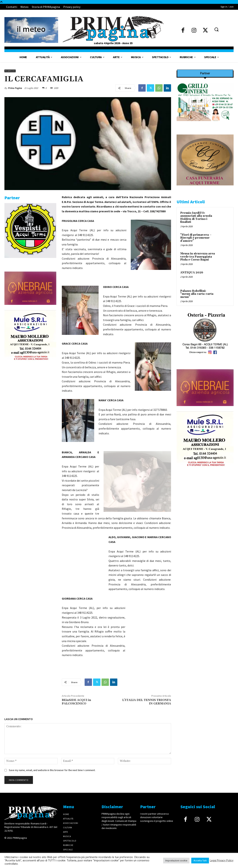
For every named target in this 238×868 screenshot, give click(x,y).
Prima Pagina (15, 88)
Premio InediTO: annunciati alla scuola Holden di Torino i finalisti (196, 218)
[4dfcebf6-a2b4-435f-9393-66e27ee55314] (30, 308)
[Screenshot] (205, 124)
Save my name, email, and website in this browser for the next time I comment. (52, 770)
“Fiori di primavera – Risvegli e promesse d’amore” (196, 238)
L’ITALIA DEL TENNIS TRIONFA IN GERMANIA (147, 702)
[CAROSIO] (205, 188)
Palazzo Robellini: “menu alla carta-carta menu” (197, 294)
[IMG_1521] (30, 261)
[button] (216, 29)
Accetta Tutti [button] (200, 861)
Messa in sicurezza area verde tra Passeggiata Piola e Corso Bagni (198, 257)
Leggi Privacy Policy (222, 860)
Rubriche (10, 71)
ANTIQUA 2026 (192, 273)
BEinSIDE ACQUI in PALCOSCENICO (76, 702)
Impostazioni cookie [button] (176, 861)
